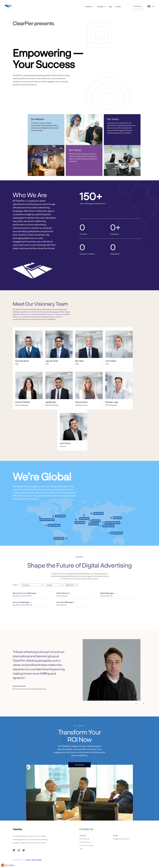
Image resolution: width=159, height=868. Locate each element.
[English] (151, 6)
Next (148, 673)
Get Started (138, 6)
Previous (11, 673)
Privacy (28, 860)
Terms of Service (37, 860)
